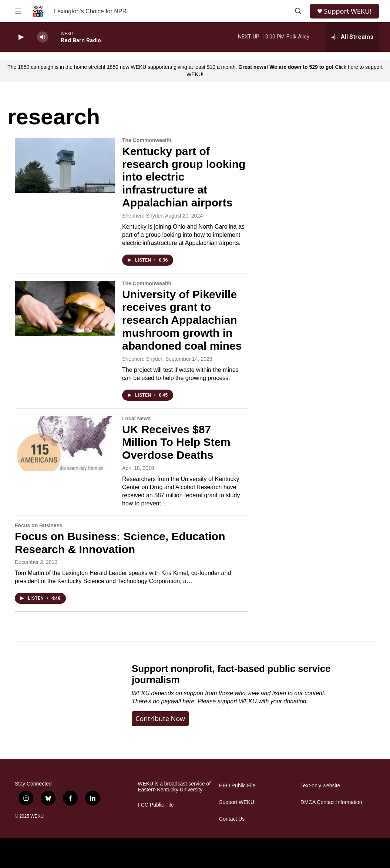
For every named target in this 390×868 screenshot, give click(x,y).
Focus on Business (38, 525)
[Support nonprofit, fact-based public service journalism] (66, 693)
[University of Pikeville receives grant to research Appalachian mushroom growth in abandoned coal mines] (65, 309)
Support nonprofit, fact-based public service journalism (231, 674)
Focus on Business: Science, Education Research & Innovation (120, 543)
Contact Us (232, 819)
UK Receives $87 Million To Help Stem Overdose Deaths (176, 442)
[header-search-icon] (298, 11)
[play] (20, 37)
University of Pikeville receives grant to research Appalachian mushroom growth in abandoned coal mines (182, 320)
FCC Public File (156, 805)
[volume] (43, 37)
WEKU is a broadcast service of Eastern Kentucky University (174, 787)
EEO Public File (237, 786)
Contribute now (160, 719)
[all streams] (352, 37)
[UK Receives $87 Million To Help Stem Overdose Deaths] (65, 444)
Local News (136, 418)
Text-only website (320, 786)
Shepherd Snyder (142, 216)
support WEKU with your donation (262, 701)
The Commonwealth (147, 140)
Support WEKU (237, 802)
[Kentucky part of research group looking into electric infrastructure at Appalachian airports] (65, 165)
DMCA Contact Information (331, 802)
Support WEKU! (348, 11)
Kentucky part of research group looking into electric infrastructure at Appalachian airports (184, 177)
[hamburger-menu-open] (18, 11)
